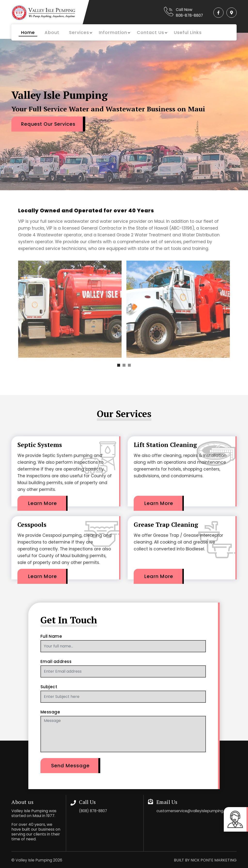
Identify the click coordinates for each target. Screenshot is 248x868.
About (52, 32)
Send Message (70, 766)
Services (79, 32)
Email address (56, 661)
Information (113, 32)
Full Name (51, 636)
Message (50, 712)
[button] (119, 365)
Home (28, 32)
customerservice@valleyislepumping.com (196, 811)
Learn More (43, 503)
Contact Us (151, 32)
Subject (49, 687)
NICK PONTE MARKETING (214, 860)
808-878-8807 (186, 15)
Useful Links (188, 32)
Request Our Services (50, 124)
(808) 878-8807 (94, 811)
